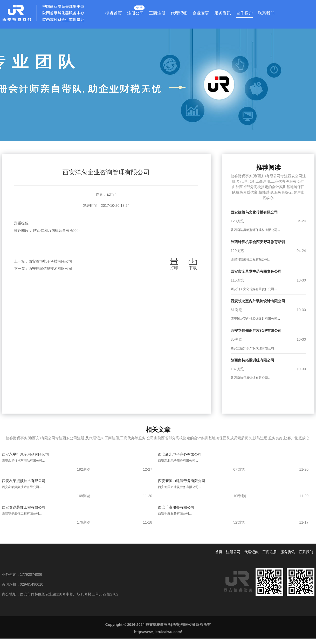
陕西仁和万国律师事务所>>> (56, 230)
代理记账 (179, 13)
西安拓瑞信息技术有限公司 (50, 269)
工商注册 (157, 13)
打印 (174, 268)
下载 (193, 268)
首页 (219, 552)
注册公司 (135, 12)
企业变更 (201, 13)
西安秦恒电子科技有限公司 (50, 261)
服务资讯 (223, 13)
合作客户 (244, 13)
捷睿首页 (114, 13)
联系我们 (266, 13)
